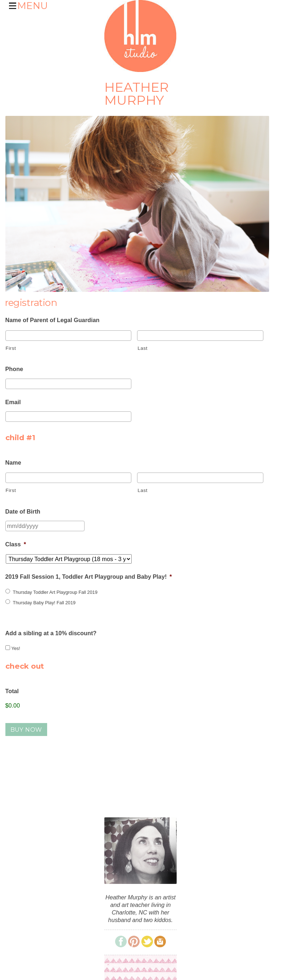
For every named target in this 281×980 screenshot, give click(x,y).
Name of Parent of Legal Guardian (53, 320)
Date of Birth (23, 511)
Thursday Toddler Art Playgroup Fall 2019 (55, 592)
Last (142, 348)
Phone (14, 369)
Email (13, 402)
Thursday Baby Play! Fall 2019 (44, 603)
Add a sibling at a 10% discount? (51, 633)
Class (16, 544)
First (11, 348)
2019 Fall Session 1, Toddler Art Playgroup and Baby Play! (89, 577)
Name (13, 462)
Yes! (16, 648)
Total (12, 691)
